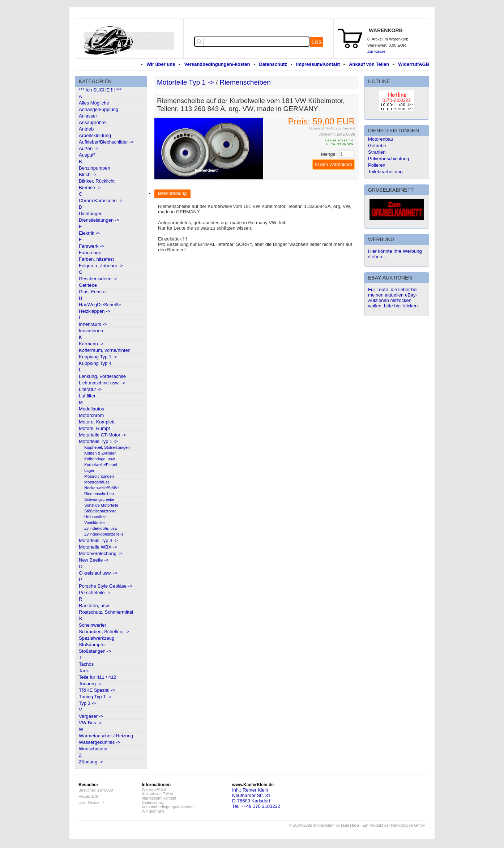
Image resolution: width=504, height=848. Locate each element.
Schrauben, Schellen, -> (104, 632)
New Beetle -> (94, 560)
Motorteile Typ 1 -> (98, 441)
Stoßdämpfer (92, 645)
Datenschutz (273, 64)
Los (317, 42)
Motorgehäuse (97, 482)
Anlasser (88, 116)
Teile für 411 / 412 (97, 677)
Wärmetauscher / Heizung (106, 736)
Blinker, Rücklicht (97, 181)
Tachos (86, 664)
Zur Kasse (376, 51)
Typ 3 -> (87, 703)
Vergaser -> (91, 716)
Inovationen (91, 331)
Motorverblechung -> (101, 553)
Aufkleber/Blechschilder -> (106, 142)
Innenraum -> (93, 324)
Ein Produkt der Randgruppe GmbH (394, 825)
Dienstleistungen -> (99, 220)
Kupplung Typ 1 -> (98, 357)
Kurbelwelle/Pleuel (101, 465)
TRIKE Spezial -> (97, 690)
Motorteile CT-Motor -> (102, 435)
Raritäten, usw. (94, 606)
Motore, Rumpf (94, 428)
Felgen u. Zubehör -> (101, 266)
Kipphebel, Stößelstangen (107, 447)
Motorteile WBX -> (98, 547)
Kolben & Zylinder (100, 453)
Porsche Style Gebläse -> (106, 586)
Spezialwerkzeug (97, 638)
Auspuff (87, 155)
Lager (89, 470)
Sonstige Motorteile (101, 505)
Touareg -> (90, 684)
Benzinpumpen (95, 168)
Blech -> (87, 174)
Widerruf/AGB (414, 64)
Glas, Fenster (93, 292)
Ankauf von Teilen (369, 64)
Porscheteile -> (95, 593)
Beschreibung (172, 193)
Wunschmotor (93, 749)
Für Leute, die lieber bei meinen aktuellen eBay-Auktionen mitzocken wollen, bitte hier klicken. (394, 298)
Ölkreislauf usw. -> (98, 573)
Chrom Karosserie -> (101, 201)
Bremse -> (90, 188)
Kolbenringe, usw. (100, 459)
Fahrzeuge (90, 253)
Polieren (377, 165)
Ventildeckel (95, 523)
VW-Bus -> (90, 723)
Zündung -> (91, 762)
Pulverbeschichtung (388, 159)
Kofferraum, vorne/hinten (105, 350)
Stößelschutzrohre (100, 511)
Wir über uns (161, 64)
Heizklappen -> (95, 311)
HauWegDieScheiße (100, 305)
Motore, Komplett (97, 422)
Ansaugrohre (92, 122)
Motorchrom (91, 415)
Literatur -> (90, 389)
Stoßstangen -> (95, 651)
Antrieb (86, 129)
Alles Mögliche (94, 103)
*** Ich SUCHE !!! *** (100, 90)
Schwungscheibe (99, 499)
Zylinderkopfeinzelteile (104, 534)
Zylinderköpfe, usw (101, 528)
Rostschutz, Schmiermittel (106, 612)
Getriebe (88, 285)
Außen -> (89, 148)
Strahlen (377, 152)
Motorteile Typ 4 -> (98, 540)
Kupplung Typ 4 (95, 363)
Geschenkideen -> (98, 279)
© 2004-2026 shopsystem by (324, 825)
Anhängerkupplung (99, 109)
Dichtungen (91, 214)
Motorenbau (381, 139)
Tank (84, 671)
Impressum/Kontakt (318, 64)
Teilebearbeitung (385, 172)
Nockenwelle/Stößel (102, 488)
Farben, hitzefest (96, 259)
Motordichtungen (99, 476)
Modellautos (91, 409)
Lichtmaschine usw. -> (102, 383)
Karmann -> (91, 344)
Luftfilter (87, 396)
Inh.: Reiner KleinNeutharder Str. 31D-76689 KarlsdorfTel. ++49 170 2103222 (256, 798)
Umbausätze (95, 517)
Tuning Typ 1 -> (95, 697)
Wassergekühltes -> (100, 742)
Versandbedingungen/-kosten (217, 64)
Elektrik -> (89, 233)
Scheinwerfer (93, 625)
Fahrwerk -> (91, 246)
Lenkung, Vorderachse (102, 376)
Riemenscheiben (99, 494)
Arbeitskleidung (95, 135)
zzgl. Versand (345, 128)
